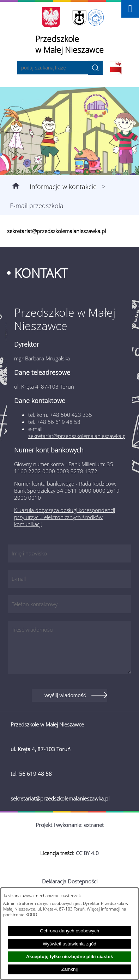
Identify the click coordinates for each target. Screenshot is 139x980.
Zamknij (70, 969)
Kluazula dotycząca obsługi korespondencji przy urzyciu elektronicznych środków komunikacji (65, 517)
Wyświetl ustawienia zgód (69, 944)
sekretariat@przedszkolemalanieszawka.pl (78, 436)
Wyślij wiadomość (65, 695)
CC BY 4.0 (87, 853)
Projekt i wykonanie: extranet (70, 825)
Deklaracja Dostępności (70, 881)
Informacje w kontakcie (63, 187)
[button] (130, 9)
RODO (31, 914)
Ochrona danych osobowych (69, 931)
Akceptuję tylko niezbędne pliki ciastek (70, 957)
